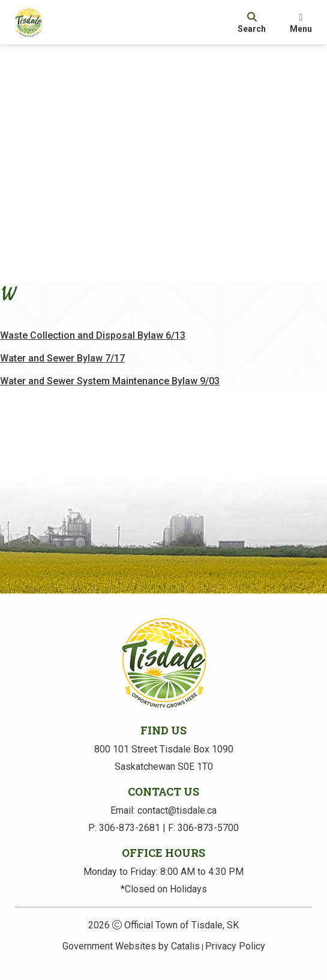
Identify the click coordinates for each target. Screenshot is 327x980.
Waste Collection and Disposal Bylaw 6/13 (108, 350)
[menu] (301, 22)
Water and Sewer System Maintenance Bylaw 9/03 (125, 396)
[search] (252, 22)
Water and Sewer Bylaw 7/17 (77, 373)
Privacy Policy (235, 946)
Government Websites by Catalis (131, 946)
